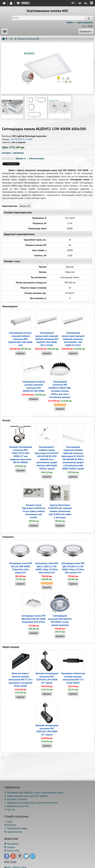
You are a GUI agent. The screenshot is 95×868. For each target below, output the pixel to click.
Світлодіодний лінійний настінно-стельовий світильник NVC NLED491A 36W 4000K (34, 386)
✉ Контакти (10, 825)
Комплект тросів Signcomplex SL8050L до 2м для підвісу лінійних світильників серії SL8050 (34, 511)
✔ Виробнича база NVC (17, 806)
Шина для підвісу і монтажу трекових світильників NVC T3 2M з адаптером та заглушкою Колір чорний (21, 680)
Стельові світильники (27, 39)
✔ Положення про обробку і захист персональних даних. (34, 792)
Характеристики (10, 206)
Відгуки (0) (25, 206)
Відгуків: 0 (21, 158)
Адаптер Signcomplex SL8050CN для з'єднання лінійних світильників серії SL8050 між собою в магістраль (60, 511)
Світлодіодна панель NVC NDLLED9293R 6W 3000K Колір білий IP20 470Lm (34, 619)
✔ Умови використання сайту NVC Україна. (26, 796)
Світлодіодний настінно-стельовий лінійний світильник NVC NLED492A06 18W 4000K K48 (20, 339)
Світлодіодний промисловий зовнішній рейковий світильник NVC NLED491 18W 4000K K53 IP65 (73, 339)
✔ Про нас (10, 809)
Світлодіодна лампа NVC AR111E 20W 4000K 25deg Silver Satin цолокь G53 (20, 568)
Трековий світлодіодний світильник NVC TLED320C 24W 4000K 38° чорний (47, 730)
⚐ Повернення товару (16, 828)
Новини (10, 847)
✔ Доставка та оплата (16, 799)
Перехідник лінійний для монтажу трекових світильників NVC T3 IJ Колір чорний (73, 678)
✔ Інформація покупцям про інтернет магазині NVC (31, 803)
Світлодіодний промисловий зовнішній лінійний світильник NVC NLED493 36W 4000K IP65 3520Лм (47, 339)
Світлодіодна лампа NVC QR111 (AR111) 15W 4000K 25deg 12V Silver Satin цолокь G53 (47, 568)
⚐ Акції (8, 822)
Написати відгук (37, 158)
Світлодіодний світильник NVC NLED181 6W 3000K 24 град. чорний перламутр (60, 620)
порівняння (18, 153)
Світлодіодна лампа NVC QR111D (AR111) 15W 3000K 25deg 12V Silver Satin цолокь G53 (73, 568)
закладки (6, 153)
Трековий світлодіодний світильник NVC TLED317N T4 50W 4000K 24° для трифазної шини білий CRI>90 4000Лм (21, 455)
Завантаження (13, 832)
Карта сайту (12, 851)
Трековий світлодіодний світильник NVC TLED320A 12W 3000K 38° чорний (47, 678)
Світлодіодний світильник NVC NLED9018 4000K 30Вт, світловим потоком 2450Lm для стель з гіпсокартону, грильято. (60, 389)
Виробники (12, 844)
